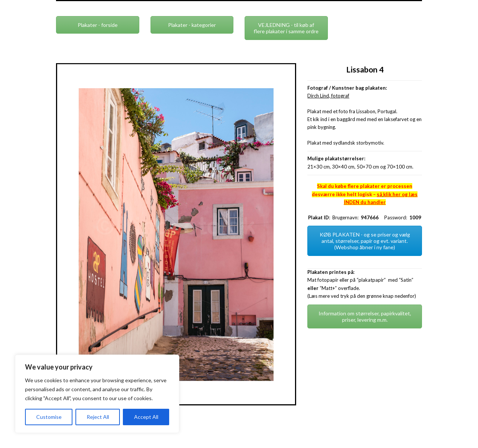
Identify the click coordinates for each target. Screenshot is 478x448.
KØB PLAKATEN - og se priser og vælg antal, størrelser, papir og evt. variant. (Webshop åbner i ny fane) (365, 241)
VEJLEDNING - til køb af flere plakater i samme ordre (286, 28)
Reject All (98, 417)
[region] (97, 394)
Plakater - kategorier (192, 25)
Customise (49, 417)
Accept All (146, 417)
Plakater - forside (98, 25)
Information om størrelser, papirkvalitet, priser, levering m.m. (365, 316)
